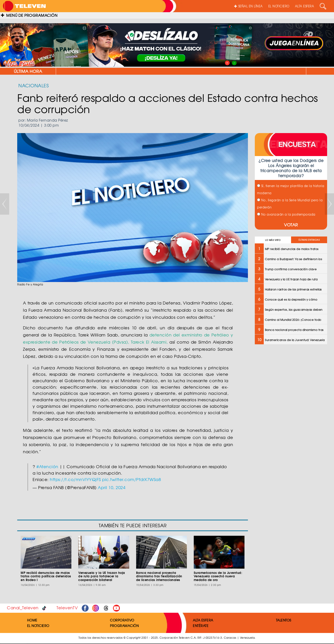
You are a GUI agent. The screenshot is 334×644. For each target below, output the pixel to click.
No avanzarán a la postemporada (286, 214)
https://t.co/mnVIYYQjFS (75, 479)
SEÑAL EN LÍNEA (248, 6)
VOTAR (291, 225)
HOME (32, 620)
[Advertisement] (290, 381)
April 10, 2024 (112, 487)
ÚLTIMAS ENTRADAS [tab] (309, 240)
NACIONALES (34, 85)
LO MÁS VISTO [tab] (273, 240)
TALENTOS (284, 620)
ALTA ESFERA (305, 6)
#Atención (47, 466)
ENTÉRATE (201, 626)
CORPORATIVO (122, 620)
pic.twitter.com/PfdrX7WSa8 (132, 479)
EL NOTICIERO (279, 6)
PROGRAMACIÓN (124, 626)
